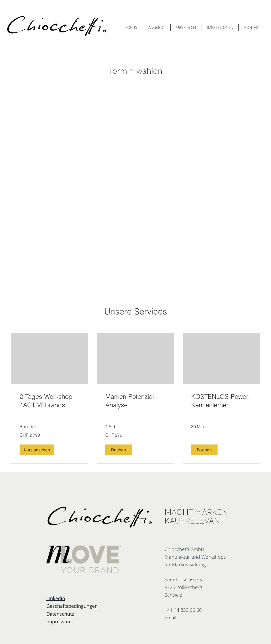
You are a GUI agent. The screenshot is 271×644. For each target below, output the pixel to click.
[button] (37, 450)
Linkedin (56, 598)
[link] (50, 401)
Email (170, 618)
